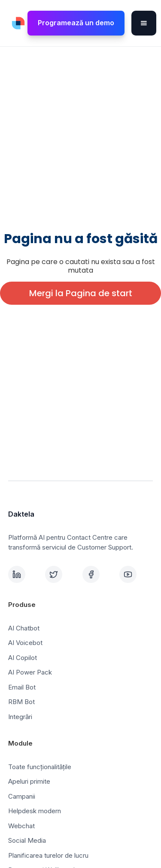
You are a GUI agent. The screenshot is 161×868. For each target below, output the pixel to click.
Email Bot (22, 687)
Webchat (21, 826)
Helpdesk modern (35, 811)
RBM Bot (21, 702)
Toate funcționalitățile (40, 767)
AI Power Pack (30, 672)
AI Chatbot (24, 628)
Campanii (22, 796)
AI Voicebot (25, 643)
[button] (144, 23)
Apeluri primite (29, 781)
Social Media (27, 840)
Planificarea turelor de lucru (48, 855)
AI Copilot (23, 658)
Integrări (20, 717)
